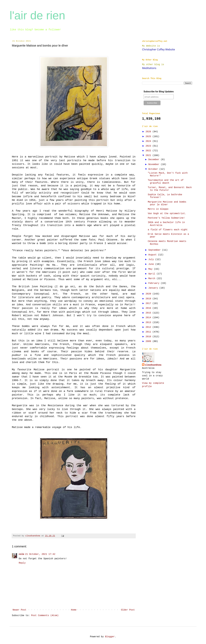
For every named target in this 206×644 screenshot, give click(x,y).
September (155, 250)
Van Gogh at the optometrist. (167, 214)
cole (21, 554)
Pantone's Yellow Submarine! (166, 218)
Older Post (128, 610)
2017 (149, 303)
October (154, 169)
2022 (149, 151)
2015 (149, 313)
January (154, 288)
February (154, 283)
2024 (149, 141)
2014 (149, 318)
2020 (149, 294)
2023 (149, 146)
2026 (149, 132)
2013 (149, 323)
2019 (149, 299)
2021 (149, 155)
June (152, 264)
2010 (149, 337)
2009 (149, 341)
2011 (149, 332)
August (153, 255)
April (152, 274)
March (152, 279)
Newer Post (19, 610)
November (154, 164)
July (152, 260)
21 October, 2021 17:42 (40, 554)
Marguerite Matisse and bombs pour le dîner (167, 203)
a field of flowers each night (168, 230)
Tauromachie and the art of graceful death (166, 182)
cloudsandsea (153, 365)
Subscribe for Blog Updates (159, 92)
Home (74, 610)
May (151, 269)
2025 (149, 137)
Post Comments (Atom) (45, 616)
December (154, 160)
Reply (22, 563)
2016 (149, 308)
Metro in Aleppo (158, 209)
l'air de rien (37, 15)
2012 (149, 327)
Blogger (110, 637)
